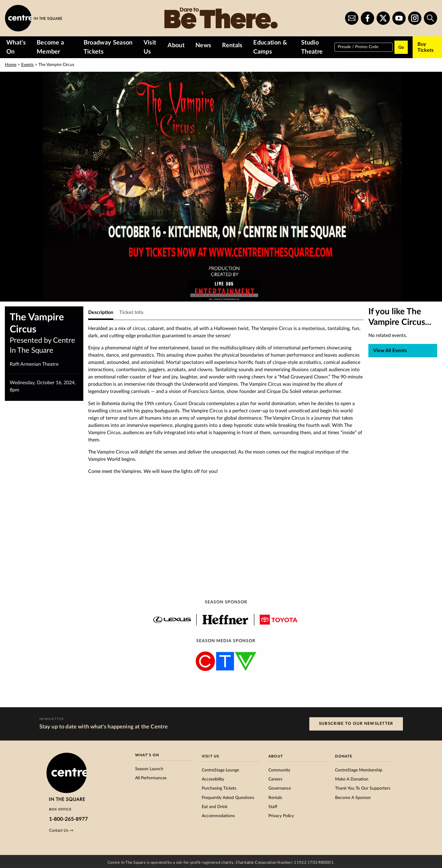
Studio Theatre (312, 47)
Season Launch (149, 769)
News (203, 45)
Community (279, 770)
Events (27, 65)
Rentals (232, 45)
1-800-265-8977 (68, 819)
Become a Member (50, 47)
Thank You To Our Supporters (363, 788)
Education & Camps (270, 47)
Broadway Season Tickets (108, 47)
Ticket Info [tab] (131, 312)
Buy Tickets (425, 47)
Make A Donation (352, 779)
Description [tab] (101, 312)
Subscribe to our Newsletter (356, 724)
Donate (344, 756)
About (176, 45)
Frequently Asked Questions (228, 798)
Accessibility (213, 779)
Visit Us (150, 47)
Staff (273, 807)
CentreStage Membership (359, 770)
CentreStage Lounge (220, 770)
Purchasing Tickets (219, 788)
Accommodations (218, 816)
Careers (275, 779)
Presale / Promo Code (358, 47)
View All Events (390, 351)
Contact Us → (61, 830)
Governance (280, 788)
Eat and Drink (215, 807)
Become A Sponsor (353, 798)
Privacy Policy (281, 816)
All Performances (151, 778)
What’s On (16, 47)
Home (11, 65)
